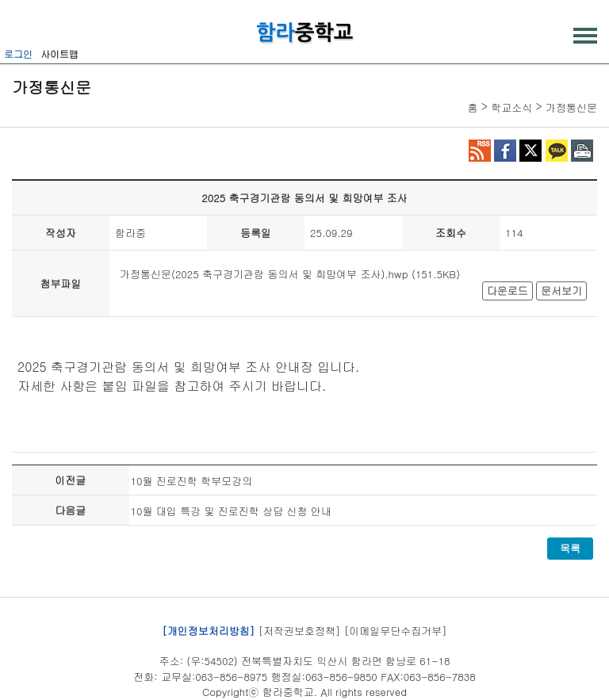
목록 (570, 548)
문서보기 (561, 291)
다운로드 (507, 291)
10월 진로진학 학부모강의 (192, 481)
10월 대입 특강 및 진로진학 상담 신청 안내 (231, 511)
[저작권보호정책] (300, 630)
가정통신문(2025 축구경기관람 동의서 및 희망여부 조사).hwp (264, 274)
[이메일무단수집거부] (396, 630)
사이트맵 (59, 54)
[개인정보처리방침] (208, 630)
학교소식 (511, 107)
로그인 (18, 54)
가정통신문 (571, 107)
